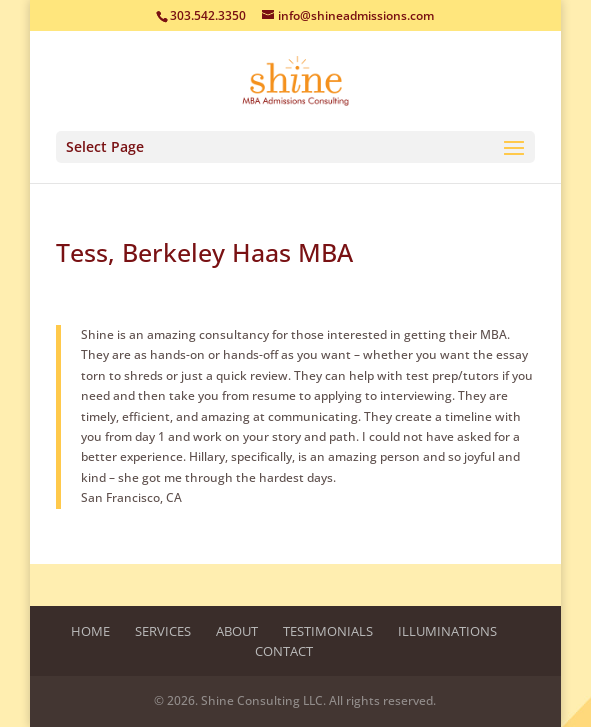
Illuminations (447, 631)
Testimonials (328, 631)
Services (163, 631)
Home (90, 631)
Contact (284, 651)
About (237, 631)
